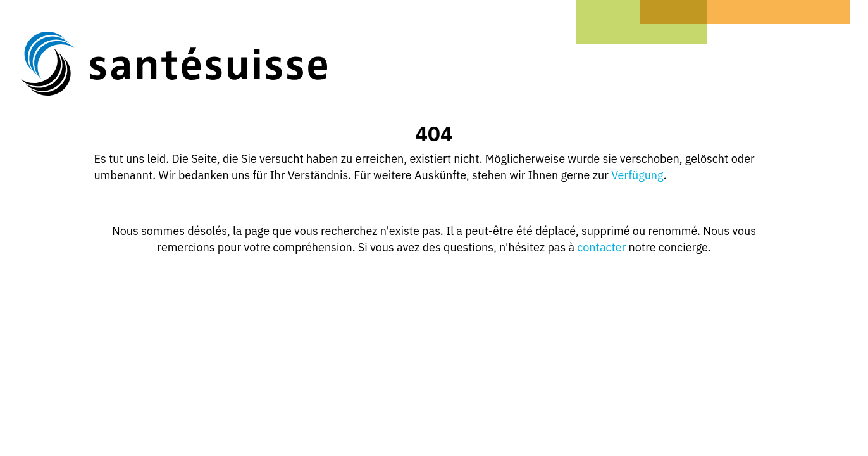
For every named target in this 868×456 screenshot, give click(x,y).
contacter (601, 247)
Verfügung (637, 175)
